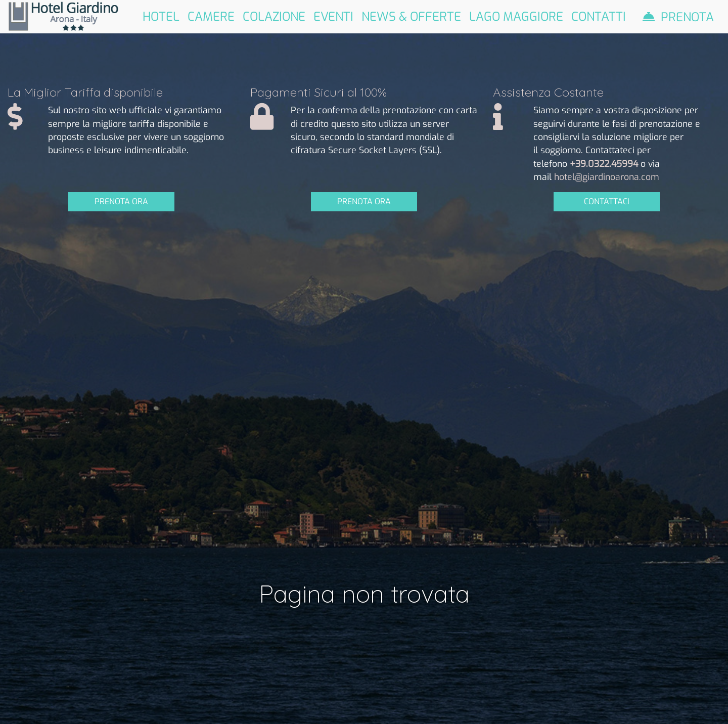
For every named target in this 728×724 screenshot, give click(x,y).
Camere (211, 16)
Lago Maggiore (516, 16)
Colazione (274, 16)
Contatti (599, 16)
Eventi (333, 16)
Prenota (687, 17)
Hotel (161, 16)
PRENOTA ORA (121, 201)
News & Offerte (411, 16)
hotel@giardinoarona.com (607, 177)
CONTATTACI (607, 201)
